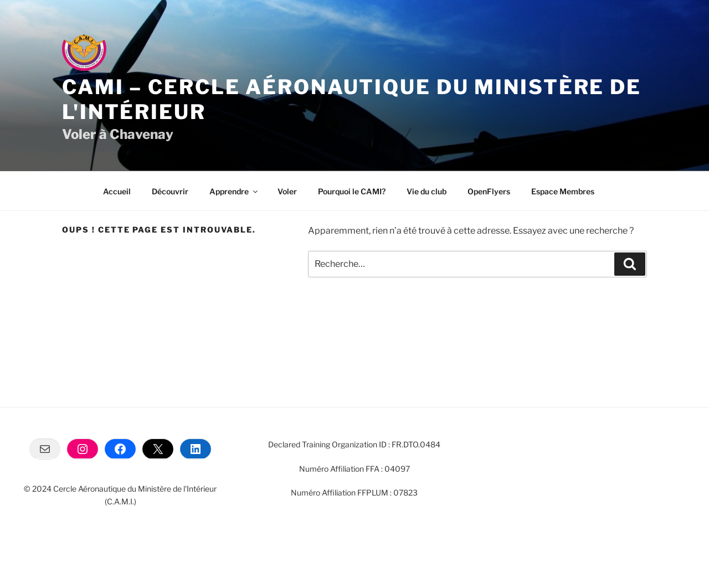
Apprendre (234, 191)
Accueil (117, 191)
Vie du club (427, 191)
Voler (287, 191)
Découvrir (170, 191)
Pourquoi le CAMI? (352, 191)
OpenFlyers (489, 191)
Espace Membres (563, 191)
